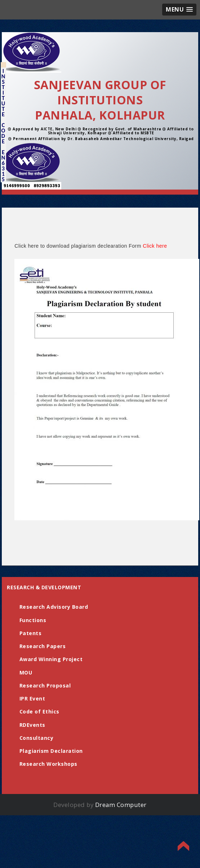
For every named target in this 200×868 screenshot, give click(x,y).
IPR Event (32, 698)
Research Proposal (45, 685)
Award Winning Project (51, 659)
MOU (26, 672)
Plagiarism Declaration (51, 751)
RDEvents (32, 725)
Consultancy (37, 738)
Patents (31, 633)
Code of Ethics (39, 711)
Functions (33, 620)
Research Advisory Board (54, 607)
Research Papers (43, 646)
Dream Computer (121, 805)
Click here (155, 246)
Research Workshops (48, 764)
